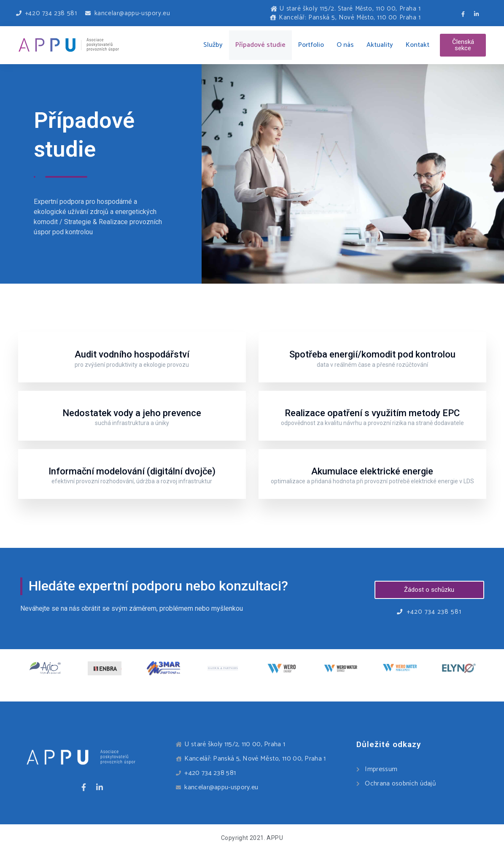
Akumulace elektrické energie (372, 471)
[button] (463, 45)
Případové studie (260, 45)
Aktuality (380, 45)
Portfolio (311, 45)
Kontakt (418, 45)
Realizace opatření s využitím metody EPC (372, 413)
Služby (213, 45)
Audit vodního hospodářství (132, 354)
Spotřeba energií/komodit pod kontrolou (372, 354)
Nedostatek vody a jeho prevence (132, 413)
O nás (345, 45)
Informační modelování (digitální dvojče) (132, 471)
